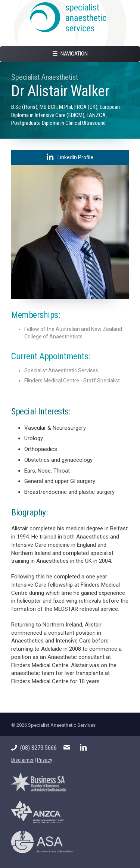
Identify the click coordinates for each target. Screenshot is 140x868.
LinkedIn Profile (70, 157)
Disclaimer (22, 760)
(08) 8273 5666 (34, 748)
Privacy (45, 760)
